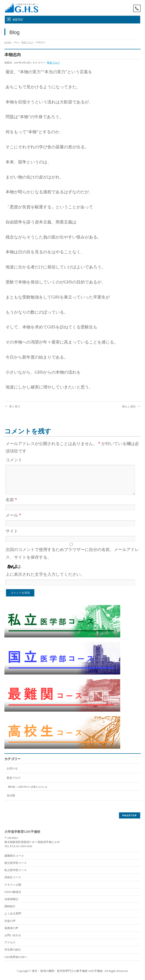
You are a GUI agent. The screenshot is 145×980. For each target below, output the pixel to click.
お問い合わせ (13, 935)
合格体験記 (11, 899)
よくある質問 (13, 913)
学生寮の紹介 (13, 950)
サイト (12, 531)
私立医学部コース (16, 870)
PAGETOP (130, 815)
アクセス (10, 942)
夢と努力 (12, 407)
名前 (11, 500)
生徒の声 (10, 921)
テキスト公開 (13, 885)
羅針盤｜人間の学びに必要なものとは (28, 787)
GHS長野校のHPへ (16, 957)
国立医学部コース (16, 863)
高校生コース (13, 877)
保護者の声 (11, 928)
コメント (14, 460)
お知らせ (12, 768)
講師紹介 (10, 906)
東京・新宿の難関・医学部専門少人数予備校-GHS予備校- (68, 971)
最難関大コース (14, 856)
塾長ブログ (27, 42)
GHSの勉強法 (13, 892)
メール (13, 515)
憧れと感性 (131, 407)
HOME (8, 42)
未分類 (11, 795)
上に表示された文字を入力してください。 (45, 574)
